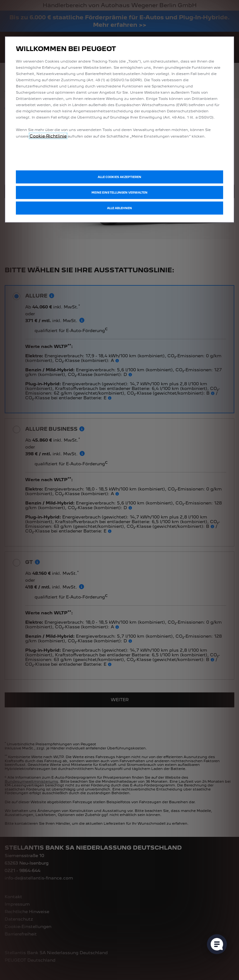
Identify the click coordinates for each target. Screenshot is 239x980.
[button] (119, 193)
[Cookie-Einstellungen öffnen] (217, 944)
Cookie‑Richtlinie (48, 136)
